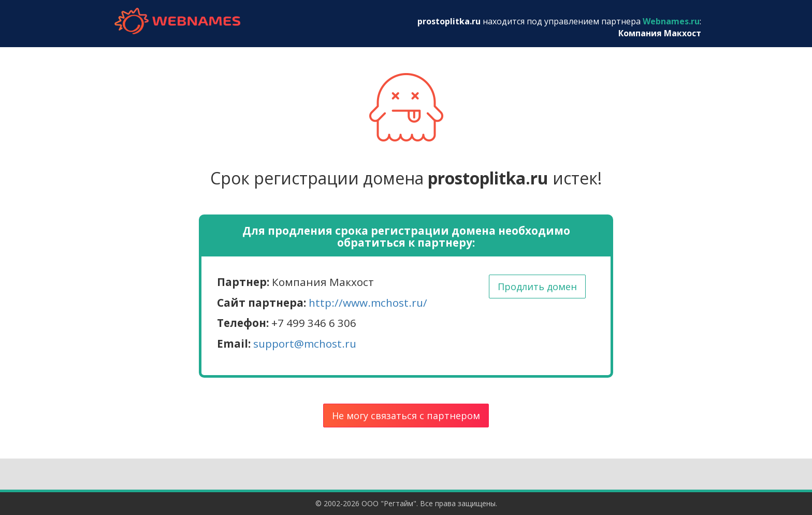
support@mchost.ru (305, 344)
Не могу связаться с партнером (406, 416)
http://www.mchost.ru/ (368, 303)
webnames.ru (177, 21)
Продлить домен (537, 287)
